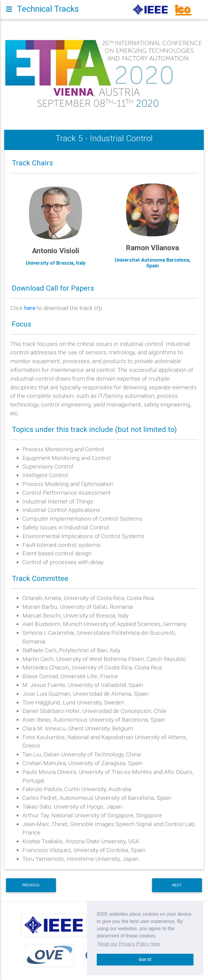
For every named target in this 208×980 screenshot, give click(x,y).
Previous (31, 885)
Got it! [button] (145, 959)
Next (177, 885)
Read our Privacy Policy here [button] (129, 944)
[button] (19, 74)
